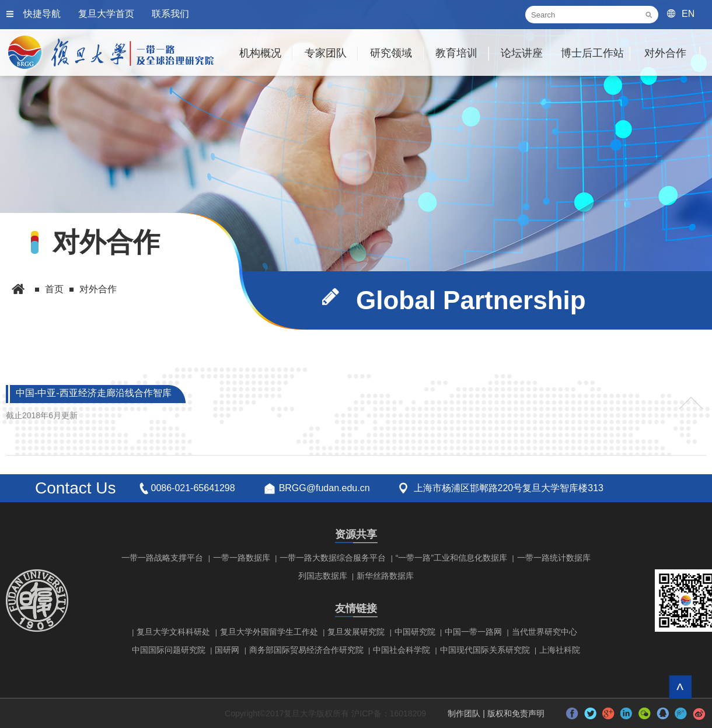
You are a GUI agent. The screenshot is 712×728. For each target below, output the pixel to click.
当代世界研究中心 (545, 632)
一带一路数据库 (242, 558)
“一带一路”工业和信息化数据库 (451, 558)
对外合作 (665, 53)
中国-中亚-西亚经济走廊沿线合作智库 (90, 394)
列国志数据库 (323, 576)
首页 (54, 289)
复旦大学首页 (106, 14)
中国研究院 (415, 632)
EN (688, 14)
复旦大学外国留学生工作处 (269, 632)
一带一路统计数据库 (554, 558)
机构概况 (260, 53)
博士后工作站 (592, 53)
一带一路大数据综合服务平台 (333, 558)
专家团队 (326, 53)
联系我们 (170, 14)
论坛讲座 (522, 53)
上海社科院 (560, 650)
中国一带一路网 (473, 632)
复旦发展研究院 (356, 632)
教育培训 (456, 53)
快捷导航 (42, 14)
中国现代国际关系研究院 (485, 650)
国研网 (227, 650)
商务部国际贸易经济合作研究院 (306, 650)
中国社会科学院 (402, 650)
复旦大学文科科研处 (173, 632)
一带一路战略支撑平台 (162, 558)
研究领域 (391, 53)
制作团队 (464, 713)
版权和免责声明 (516, 713)
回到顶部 (680, 687)
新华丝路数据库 (385, 576)
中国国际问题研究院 (169, 650)
